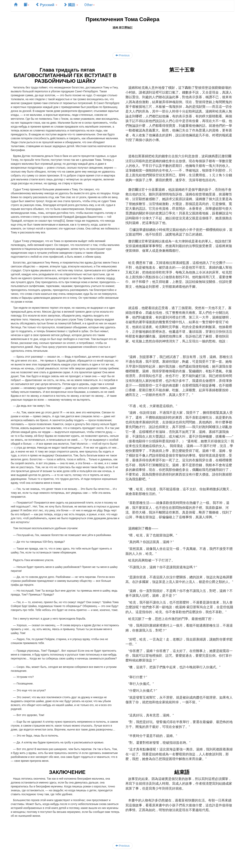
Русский (46, 4)
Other (89, 4)
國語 (71, 4)
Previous (122, 55)
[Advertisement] (122, 38)
